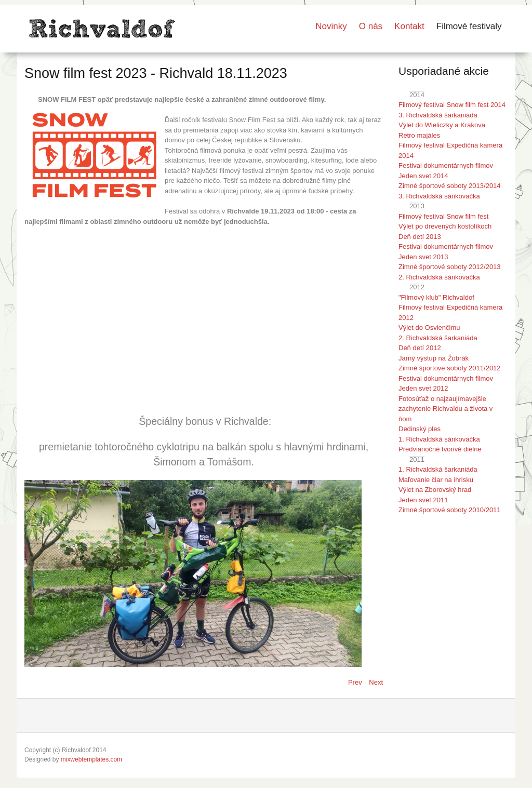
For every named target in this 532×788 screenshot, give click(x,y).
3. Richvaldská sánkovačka (439, 196)
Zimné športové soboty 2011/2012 (450, 368)
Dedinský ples (420, 429)
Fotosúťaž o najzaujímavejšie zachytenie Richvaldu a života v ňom (445, 409)
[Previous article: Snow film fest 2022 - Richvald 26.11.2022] (356, 682)
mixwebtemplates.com (91, 759)
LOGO (101, 29)
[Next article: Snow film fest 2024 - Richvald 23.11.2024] (376, 682)
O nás (371, 26)
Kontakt (409, 26)
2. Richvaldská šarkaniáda (438, 338)
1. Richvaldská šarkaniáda (438, 469)
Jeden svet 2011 (423, 500)
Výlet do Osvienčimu (429, 328)
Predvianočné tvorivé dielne (440, 449)
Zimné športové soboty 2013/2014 (450, 186)
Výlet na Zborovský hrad (435, 490)
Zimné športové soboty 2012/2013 (450, 267)
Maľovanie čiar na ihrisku (436, 480)
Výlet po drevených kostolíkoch (445, 226)
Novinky (331, 26)
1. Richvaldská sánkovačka (439, 439)
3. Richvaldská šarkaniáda (438, 115)
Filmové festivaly (469, 26)
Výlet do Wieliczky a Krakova (442, 125)
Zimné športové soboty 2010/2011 (450, 510)
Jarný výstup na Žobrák (434, 358)
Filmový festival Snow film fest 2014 (452, 105)
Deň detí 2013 (420, 237)
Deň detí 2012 (420, 348)
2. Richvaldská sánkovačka (439, 277)
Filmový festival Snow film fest (443, 216)
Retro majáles (419, 135)
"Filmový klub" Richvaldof (436, 297)
